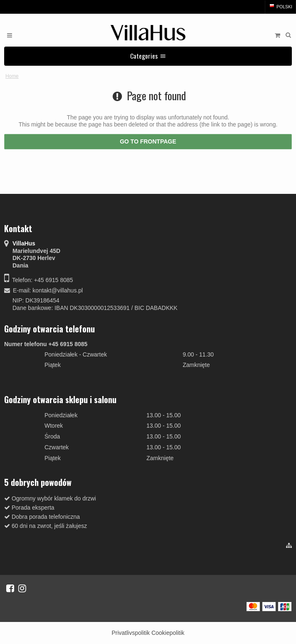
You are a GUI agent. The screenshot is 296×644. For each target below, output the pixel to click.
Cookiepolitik (168, 633)
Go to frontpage (148, 141)
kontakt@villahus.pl (58, 290)
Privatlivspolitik (131, 633)
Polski (280, 7)
